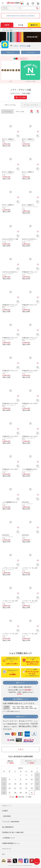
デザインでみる (20, 112)
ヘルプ (21, 749)
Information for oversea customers (21, 16)
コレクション (31, 52)
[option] (11, 71)
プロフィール (10, 52)
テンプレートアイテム (31, 105)
